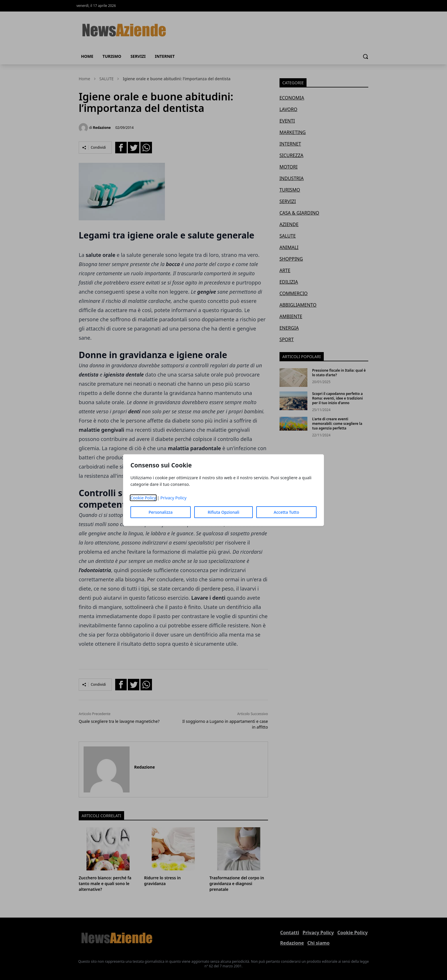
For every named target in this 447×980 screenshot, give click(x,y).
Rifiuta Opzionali (223, 512)
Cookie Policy (143, 498)
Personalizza (161, 512)
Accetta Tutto (287, 512)
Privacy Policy (173, 498)
